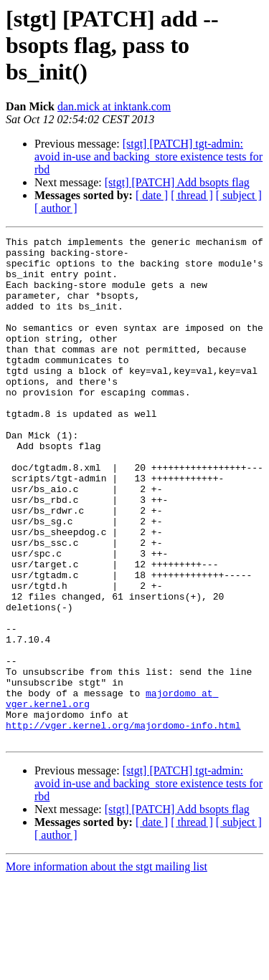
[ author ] (56, 208)
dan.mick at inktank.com (114, 106)
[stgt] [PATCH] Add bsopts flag (177, 182)
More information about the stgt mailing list (107, 967)
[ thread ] (192, 195)
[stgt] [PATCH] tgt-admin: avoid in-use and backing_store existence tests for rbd (148, 157)
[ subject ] (239, 195)
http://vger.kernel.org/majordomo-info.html (123, 824)
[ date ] (152, 195)
